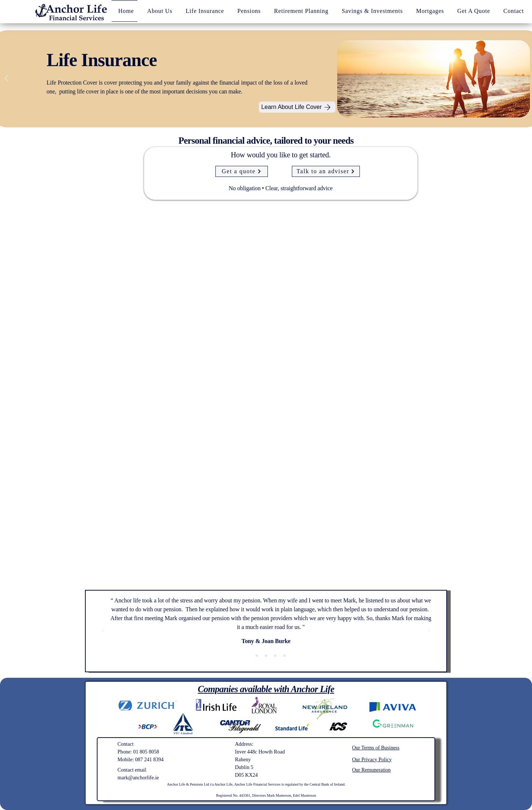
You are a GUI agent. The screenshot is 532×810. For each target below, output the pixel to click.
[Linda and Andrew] (257, 656)
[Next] (526, 79)
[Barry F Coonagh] (284, 656)
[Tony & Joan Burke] (248, 656)
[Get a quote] (242, 171)
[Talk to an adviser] (326, 171)
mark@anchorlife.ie (138, 778)
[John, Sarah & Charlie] (266, 656)
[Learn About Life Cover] (297, 107)
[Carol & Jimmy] (275, 656)
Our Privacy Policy (372, 760)
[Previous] (7, 79)
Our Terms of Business (376, 748)
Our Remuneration (371, 770)
